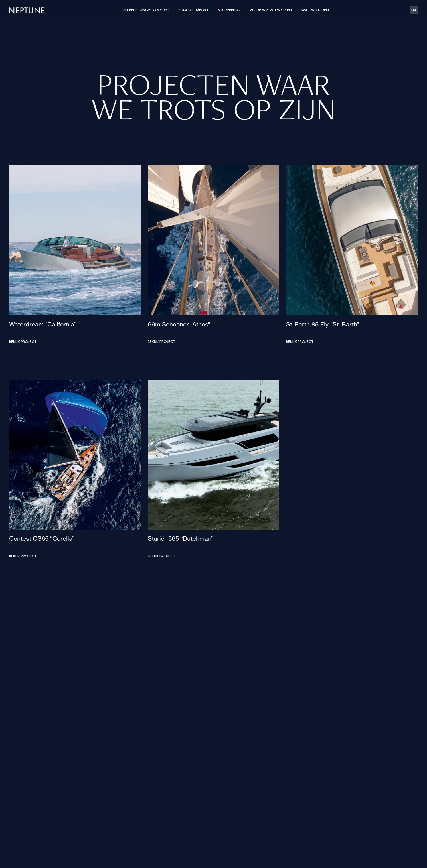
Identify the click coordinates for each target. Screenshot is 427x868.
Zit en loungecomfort (146, 10)
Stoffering (229, 10)
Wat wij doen (315, 10)
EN (414, 10)
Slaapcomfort (194, 10)
